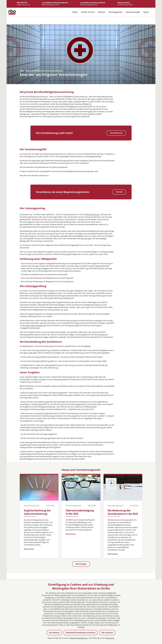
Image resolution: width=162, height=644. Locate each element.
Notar (146, 12)
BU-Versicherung (93, 215)
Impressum (110, 638)
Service (101, 12)
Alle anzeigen (81, 564)
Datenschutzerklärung (79, 638)
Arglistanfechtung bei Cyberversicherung (37, 512)
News (75, 12)
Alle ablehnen (54, 633)
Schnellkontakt (116, 133)
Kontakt (119, 192)
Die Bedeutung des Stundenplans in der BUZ (123, 512)
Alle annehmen (107, 633)
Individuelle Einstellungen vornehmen (80, 633)
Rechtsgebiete (115, 12)
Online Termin (88, 12)
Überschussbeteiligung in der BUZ (80, 512)
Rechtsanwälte (133, 12)
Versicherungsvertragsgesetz (34, 326)
